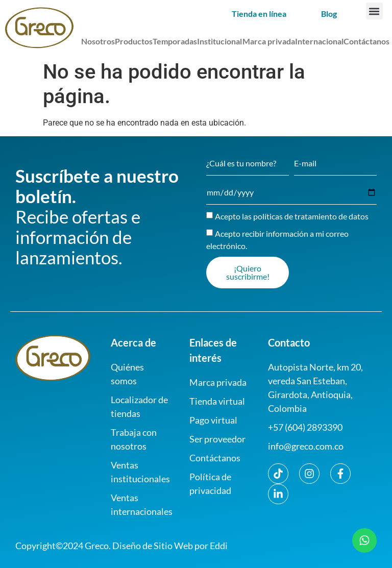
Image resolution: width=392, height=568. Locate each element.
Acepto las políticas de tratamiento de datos (292, 216)
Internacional (319, 41)
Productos (134, 41)
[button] (374, 11)
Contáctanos (366, 41)
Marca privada (269, 41)
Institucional (219, 41)
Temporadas (175, 41)
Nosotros (98, 41)
